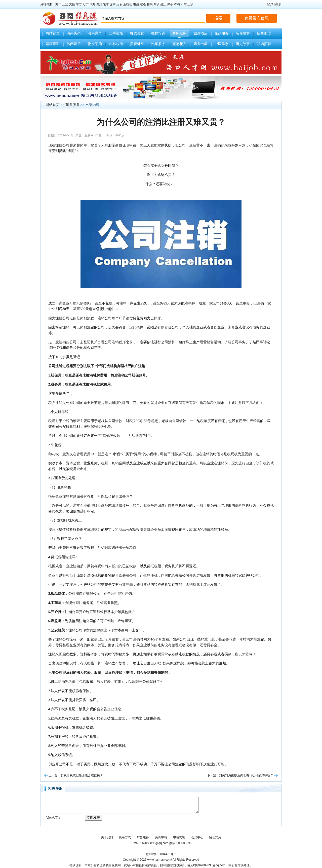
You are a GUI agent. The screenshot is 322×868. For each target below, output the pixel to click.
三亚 (65, 4)
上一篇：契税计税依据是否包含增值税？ (76, 775)
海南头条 (74, 33)
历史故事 (243, 44)
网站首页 (53, 33)
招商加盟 (264, 33)
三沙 (190, 4)
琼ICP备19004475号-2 (161, 854)
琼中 (113, 4)
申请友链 (179, 837)
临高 (150, 4)
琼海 (92, 4)
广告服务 (143, 837)
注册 (278, 4)
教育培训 (158, 33)
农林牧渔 (116, 44)
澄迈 (143, 4)
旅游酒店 (200, 33)
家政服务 (222, 33)
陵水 (106, 4)
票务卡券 (200, 44)
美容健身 (137, 44)
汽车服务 (158, 44)
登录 (270, 4)
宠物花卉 (179, 44)
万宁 (86, 4)
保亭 (170, 4)
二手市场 (116, 33)
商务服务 (179, 33)
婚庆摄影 (53, 44)
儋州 (99, 4)
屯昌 (136, 4)
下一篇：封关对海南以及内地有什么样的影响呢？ (240, 775)
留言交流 (215, 837)
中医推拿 (222, 44)
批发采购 (95, 44)
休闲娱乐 (74, 44)
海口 (58, 4)
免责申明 (161, 837)
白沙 (156, 4)
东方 (79, 4)
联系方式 (125, 837)
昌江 (163, 4)
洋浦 (177, 4)
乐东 (184, 4)
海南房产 (95, 33)
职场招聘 (264, 44)
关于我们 (107, 837)
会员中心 (197, 837)
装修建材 (243, 33)
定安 (119, 4)
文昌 (72, 4)
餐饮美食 (137, 33)
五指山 (128, 4)
